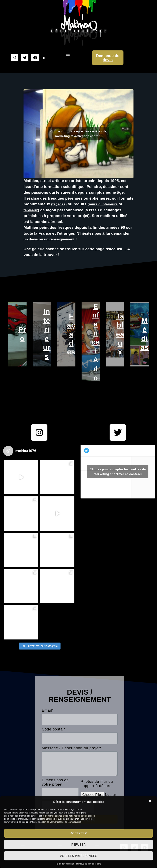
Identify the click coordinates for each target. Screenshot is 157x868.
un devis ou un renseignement (52, 239)
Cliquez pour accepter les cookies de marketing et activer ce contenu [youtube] (78, 134)
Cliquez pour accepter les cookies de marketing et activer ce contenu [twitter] (118, 481)
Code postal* (53, 738)
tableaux (31, 210)
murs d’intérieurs (106, 204)
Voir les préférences (79, 856)
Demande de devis (108, 58)
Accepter (79, 833)
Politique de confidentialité (89, 864)
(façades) (60, 204)
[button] (150, 802)
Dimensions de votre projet (55, 791)
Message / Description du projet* (72, 757)
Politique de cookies (65, 864)
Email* (48, 719)
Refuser (78, 845)
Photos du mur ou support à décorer (97, 793)
